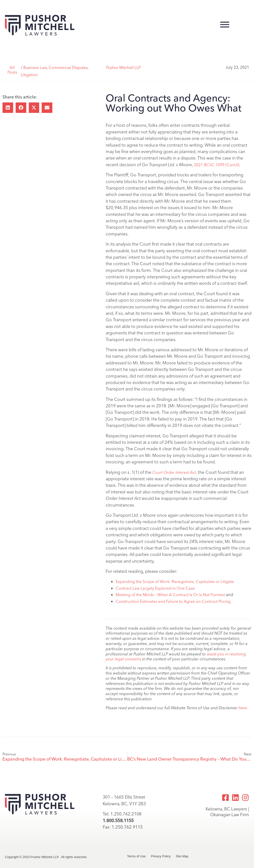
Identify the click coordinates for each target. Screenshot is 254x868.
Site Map (182, 856)
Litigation (29, 75)
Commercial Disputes (68, 68)
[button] (8, 108)
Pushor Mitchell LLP (123, 68)
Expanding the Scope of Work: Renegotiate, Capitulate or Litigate (175, 582)
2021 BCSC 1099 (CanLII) (217, 165)
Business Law (35, 68)
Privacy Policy (161, 856)
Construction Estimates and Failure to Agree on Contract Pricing (173, 601)
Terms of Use (136, 856)
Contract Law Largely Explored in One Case (155, 588)
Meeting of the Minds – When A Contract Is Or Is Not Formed (170, 595)
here (243, 708)
